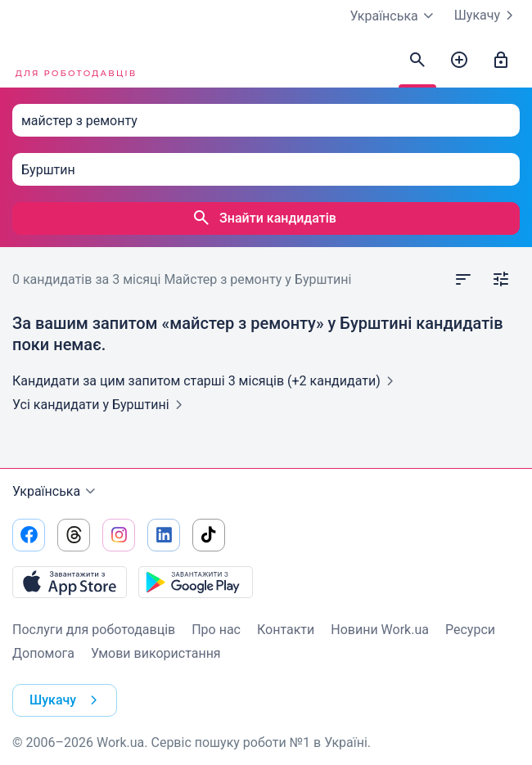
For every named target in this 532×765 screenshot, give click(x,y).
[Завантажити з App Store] (70, 582)
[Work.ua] (74, 61)
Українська (56, 492)
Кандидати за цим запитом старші (206, 381)
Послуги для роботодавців (94, 630)
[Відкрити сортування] (463, 280)
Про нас (216, 630)
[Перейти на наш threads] (74, 535)
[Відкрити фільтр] (501, 280)
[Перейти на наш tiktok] (209, 535)
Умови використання (156, 653)
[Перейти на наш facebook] (29, 535)
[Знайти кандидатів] (417, 61)
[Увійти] (501, 61)
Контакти (286, 630)
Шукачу (487, 16)
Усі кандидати (101, 405)
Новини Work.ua (380, 630)
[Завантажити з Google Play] (196, 582)
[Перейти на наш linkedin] (164, 535)
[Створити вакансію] (459, 61)
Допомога (43, 653)
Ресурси (470, 630)
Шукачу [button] (67, 700)
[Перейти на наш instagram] (119, 535)
